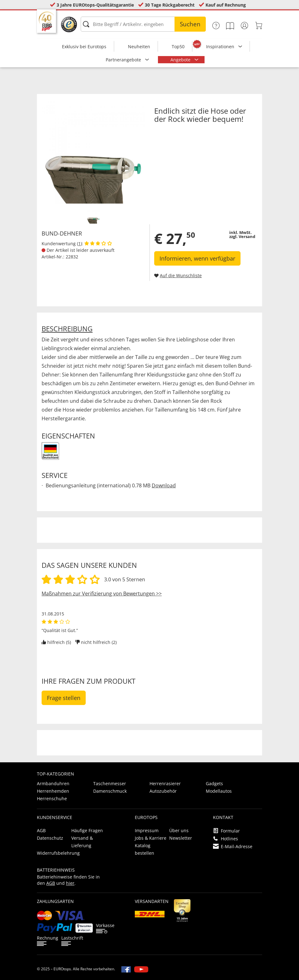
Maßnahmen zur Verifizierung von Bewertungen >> (102, 594)
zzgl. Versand (242, 236)
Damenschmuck (110, 791)
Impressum (147, 830)
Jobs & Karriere (151, 838)
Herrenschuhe (52, 799)
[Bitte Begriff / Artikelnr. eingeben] (143, 24)
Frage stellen (64, 698)
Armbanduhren (53, 783)
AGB (41, 830)
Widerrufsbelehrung (58, 853)
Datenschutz (50, 838)
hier (70, 883)
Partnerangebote (124, 60)
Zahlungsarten (55, 901)
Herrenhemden (53, 791)
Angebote (181, 60)
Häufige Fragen (87, 830)
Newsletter (181, 838)
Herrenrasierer (165, 783)
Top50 (178, 47)
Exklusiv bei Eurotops (84, 47)
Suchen (190, 24)
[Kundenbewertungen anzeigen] (98, 244)
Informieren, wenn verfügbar (197, 258)
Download (164, 485)
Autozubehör (163, 791)
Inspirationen (221, 47)
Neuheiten (139, 47)
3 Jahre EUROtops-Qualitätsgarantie (95, 5)
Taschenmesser (110, 783)
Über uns (179, 830)
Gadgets (214, 783)
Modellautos (219, 791)
